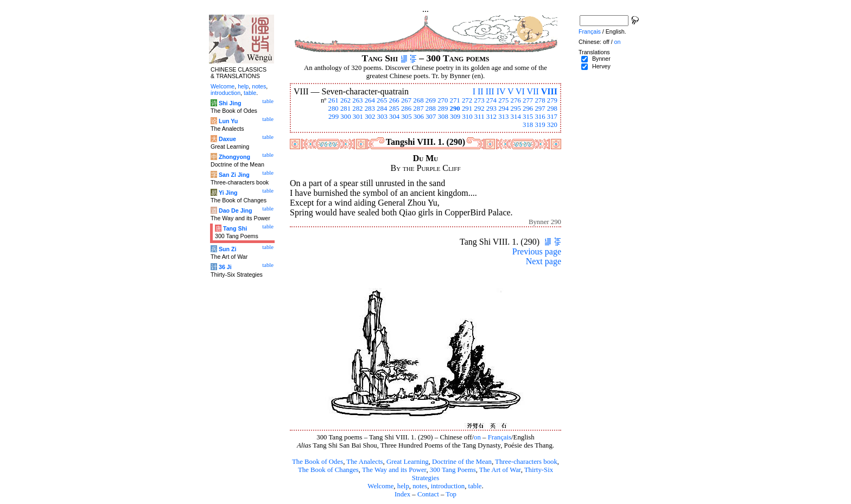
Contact (428, 494)
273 (479, 100)
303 (382, 117)
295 (516, 109)
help (403, 486)
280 (333, 109)
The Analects (364, 462)
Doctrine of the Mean (462, 462)
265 (382, 100)
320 (552, 125)
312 (491, 117)
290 (455, 109)
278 (540, 100)
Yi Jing (228, 193)
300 (345, 117)
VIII (549, 91)
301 (358, 117)
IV (501, 91)
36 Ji (225, 267)
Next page (544, 261)
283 (370, 109)
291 (467, 109)
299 (334, 117)
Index (402, 494)
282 (357, 109)
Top (451, 494)
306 (419, 117)
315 (528, 117)
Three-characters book (526, 462)
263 (357, 100)
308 (443, 117)
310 (467, 117)
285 (394, 109)
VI (520, 91)
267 (406, 100)
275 (503, 100)
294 (503, 109)
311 (480, 117)
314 (516, 117)
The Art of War (500, 470)
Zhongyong (234, 157)
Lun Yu (228, 121)
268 (418, 100)
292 (479, 109)
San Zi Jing (234, 175)
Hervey (601, 66)
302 (370, 117)
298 (552, 109)
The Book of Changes (328, 470)
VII (533, 91)
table (475, 486)
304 (394, 117)
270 (443, 100)
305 (406, 117)
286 (406, 109)
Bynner (601, 59)
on (477, 437)
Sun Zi (228, 249)
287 (418, 109)
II (481, 91)
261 (333, 100)
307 (431, 117)
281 (345, 109)
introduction (448, 486)
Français (500, 437)
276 (516, 100)
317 (552, 117)
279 (552, 100)
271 (455, 100)
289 (443, 109)
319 (540, 125)
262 (345, 100)
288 (431, 109)
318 (528, 125)
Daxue (227, 139)
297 (540, 109)
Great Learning (408, 462)
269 (431, 100)
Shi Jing (230, 103)
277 (528, 100)
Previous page (537, 251)
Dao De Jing (236, 210)
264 (370, 100)
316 (540, 117)
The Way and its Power (394, 470)
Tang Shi (235, 228)
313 (503, 117)
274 (491, 100)
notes (420, 486)
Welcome (380, 486)
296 (528, 109)
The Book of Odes (317, 462)
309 (455, 117)
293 (491, 109)
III (490, 91)
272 (467, 100)
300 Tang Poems (453, 470)
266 (394, 100)
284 (382, 109)
